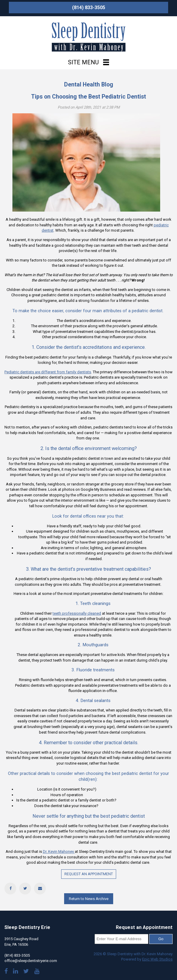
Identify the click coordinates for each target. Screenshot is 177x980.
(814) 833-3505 (89, 8)
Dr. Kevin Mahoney (59, 851)
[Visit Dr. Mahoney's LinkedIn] (16, 972)
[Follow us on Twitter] (26, 972)
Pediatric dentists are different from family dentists (48, 372)
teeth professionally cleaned (77, 613)
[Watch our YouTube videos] (37, 972)
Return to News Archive (89, 899)
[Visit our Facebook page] (6, 972)
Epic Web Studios (157, 959)
